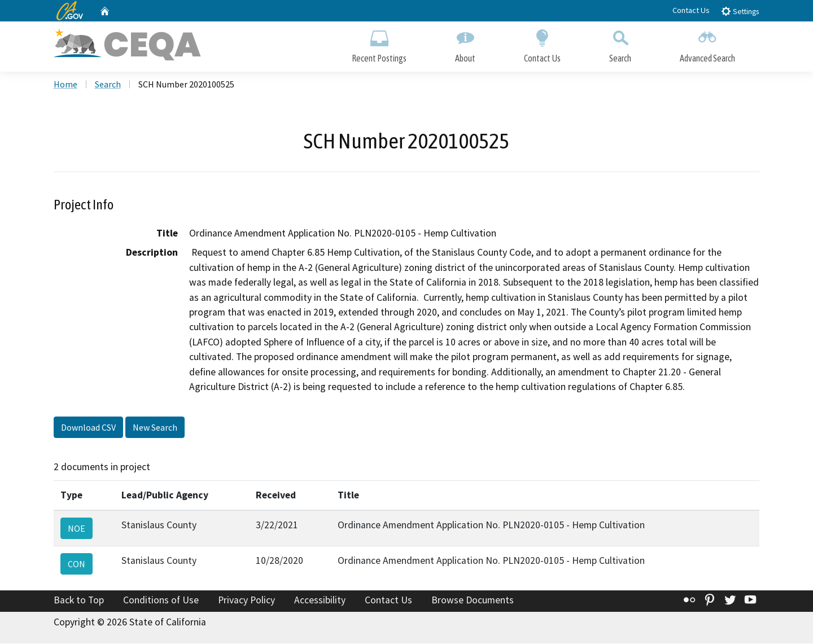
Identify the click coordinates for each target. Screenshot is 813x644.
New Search (155, 428)
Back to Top (79, 601)
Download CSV (88, 428)
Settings (740, 11)
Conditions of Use (161, 601)
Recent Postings (379, 44)
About (465, 44)
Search (620, 44)
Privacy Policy (246, 601)
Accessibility (320, 601)
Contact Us (691, 10)
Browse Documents (473, 601)
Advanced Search (707, 44)
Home (65, 85)
